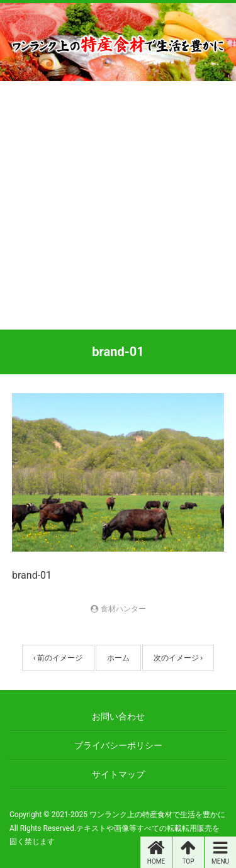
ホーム (118, 658)
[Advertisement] (118, 205)
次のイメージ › (178, 658)
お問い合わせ (118, 716)
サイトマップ (118, 774)
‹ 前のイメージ (58, 658)
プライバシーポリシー (118, 745)
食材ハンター (123, 609)
